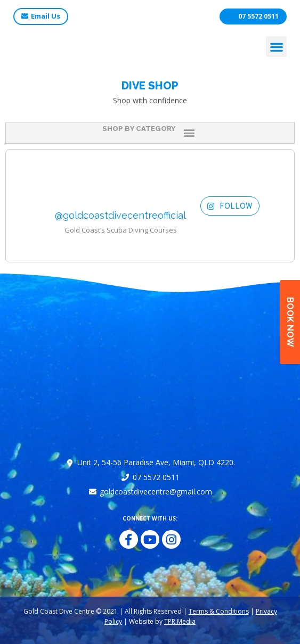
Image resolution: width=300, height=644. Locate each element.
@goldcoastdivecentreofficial (120, 215)
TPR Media (180, 621)
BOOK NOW (290, 322)
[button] (276, 47)
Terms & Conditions (219, 611)
